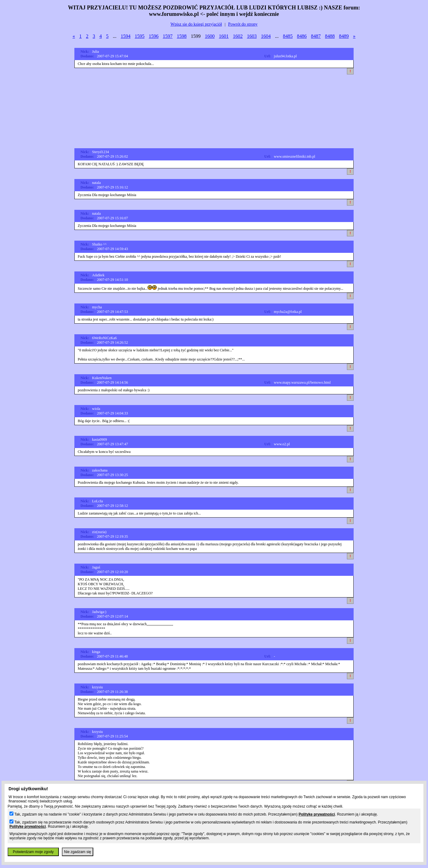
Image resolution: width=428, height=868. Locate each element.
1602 (238, 36)
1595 (140, 36)
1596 (154, 36)
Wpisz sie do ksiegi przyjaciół (196, 24)
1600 (210, 36)
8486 (302, 36)
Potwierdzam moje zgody (33, 852)
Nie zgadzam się (78, 852)
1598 (182, 36)
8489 (344, 36)
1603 (252, 36)
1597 (168, 36)
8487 (316, 36)
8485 (288, 36)
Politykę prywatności (317, 814)
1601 (224, 36)
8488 (330, 36)
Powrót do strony (243, 24)
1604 (266, 36)
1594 (126, 36)
